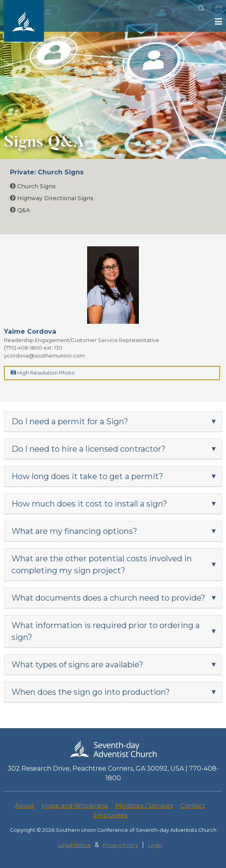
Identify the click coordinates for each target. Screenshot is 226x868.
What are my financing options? (74, 531)
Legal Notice (75, 845)
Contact (193, 805)
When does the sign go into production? (91, 692)
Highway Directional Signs (52, 198)
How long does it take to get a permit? (87, 476)
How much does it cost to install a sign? (89, 504)
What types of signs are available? (77, 665)
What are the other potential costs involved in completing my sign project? (102, 564)
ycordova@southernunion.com (44, 356)
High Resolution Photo (43, 373)
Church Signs (33, 186)
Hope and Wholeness (75, 805)
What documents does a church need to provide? (108, 598)
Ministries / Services (144, 805)
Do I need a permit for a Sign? (70, 421)
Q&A (20, 210)
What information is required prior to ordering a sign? (106, 631)
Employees (110, 815)
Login (155, 845)
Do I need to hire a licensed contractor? (89, 449)
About (25, 805)
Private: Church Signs (47, 172)
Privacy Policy (120, 845)
